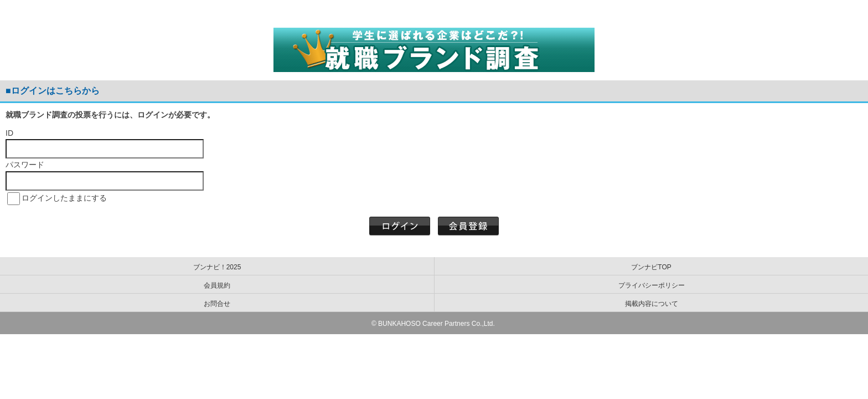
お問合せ (217, 304)
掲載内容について (652, 304)
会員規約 (217, 285)
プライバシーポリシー (652, 285)
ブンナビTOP (651, 267)
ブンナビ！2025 (217, 267)
